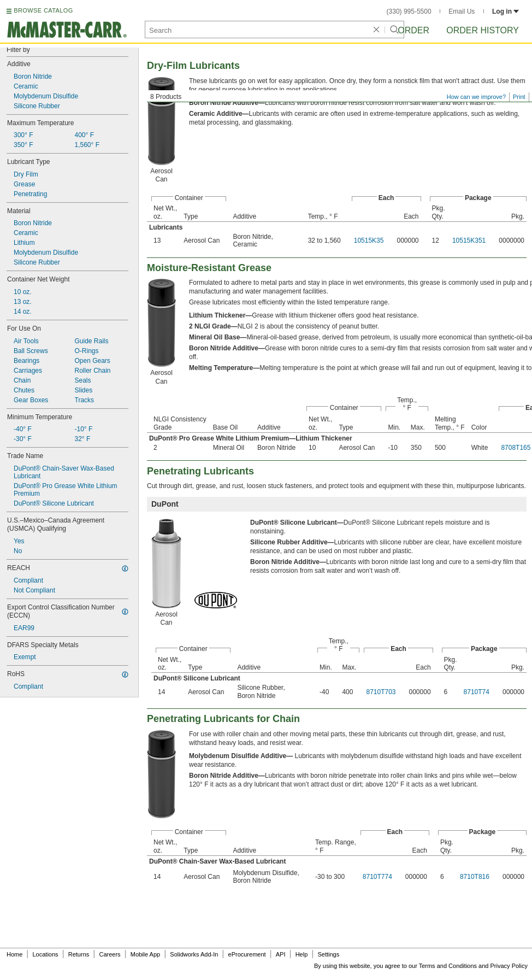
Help (302, 954)
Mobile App (145, 954)
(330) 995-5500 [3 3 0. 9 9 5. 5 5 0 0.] (409, 11)
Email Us (462, 11)
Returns (79, 954)
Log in (506, 11)
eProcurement (247, 954)
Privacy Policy (509, 966)
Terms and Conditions (448, 966)
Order (413, 30)
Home (14, 954)
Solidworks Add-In (194, 954)
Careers (110, 954)
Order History (483, 30)
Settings (328, 954)
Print (519, 97)
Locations (46, 954)
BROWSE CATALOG (43, 10)
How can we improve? (476, 97)
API (281, 954)
